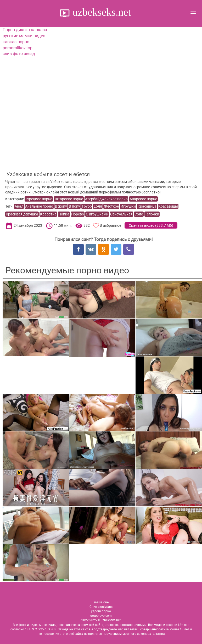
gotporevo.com (101, 616)
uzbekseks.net (100, 12)
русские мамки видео (24, 36)
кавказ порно (16, 42)
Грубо (87, 206)
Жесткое (111, 206)
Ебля (98, 206)
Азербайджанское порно (106, 199)
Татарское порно (69, 199)
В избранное (110, 225)
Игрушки (128, 206)
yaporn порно (101, 611)
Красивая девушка (22, 214)
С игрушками (97, 214)
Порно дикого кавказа (25, 30)
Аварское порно (143, 199)
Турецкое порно (39, 199)
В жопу (61, 206)
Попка (64, 214)
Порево (78, 214)
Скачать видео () (151, 225)
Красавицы (168, 206)
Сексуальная (121, 214)
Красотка (48, 214)
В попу (74, 206)
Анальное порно (39, 206)
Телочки (152, 214)
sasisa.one (101, 602)
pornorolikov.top (18, 48)
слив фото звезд (19, 54)
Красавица (147, 206)
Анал (19, 206)
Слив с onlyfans (101, 607)
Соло (139, 214)
